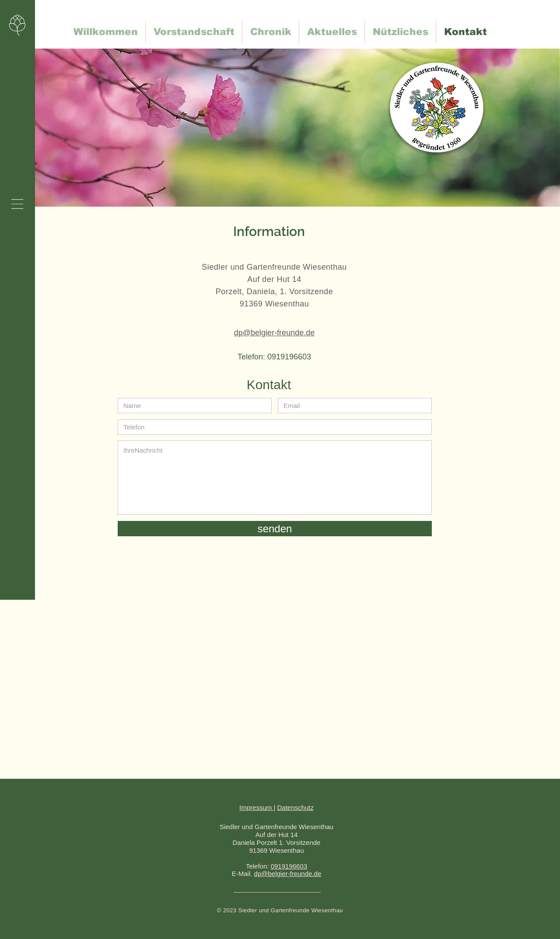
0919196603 (289, 866)
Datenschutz (296, 807)
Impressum (256, 807)
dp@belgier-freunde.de (288, 874)
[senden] (275, 529)
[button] (17, 204)
